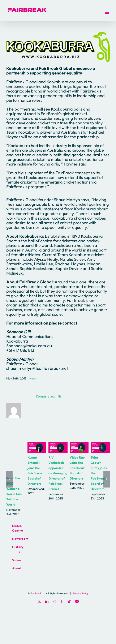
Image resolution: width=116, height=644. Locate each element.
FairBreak (36, 593)
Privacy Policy (80, 593)
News (33, 378)
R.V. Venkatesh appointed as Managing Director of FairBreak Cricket (58, 473)
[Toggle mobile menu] (108, 12)
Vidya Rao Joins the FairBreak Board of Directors (77, 468)
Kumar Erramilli (48, 396)
